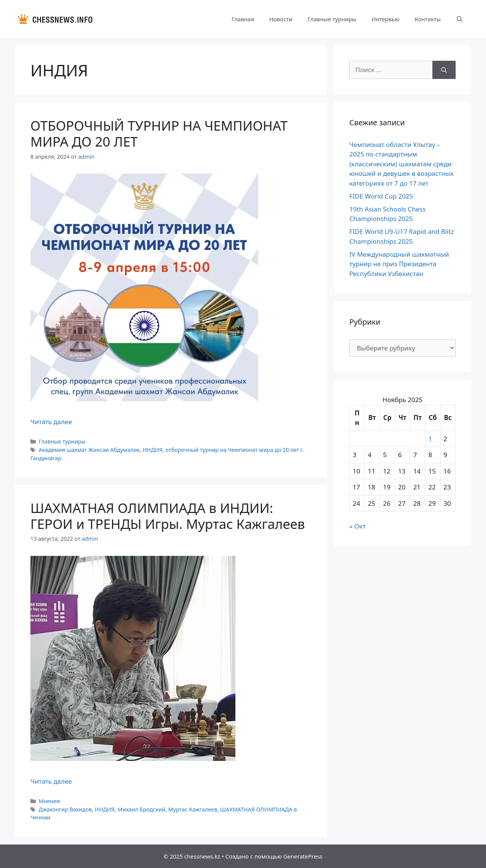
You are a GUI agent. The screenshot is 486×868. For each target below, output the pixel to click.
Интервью (385, 19)
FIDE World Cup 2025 (381, 196)
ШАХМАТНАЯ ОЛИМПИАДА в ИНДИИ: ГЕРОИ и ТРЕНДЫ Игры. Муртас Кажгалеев (168, 516)
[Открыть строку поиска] (460, 19)
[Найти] (444, 70)
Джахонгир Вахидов (65, 809)
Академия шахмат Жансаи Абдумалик (89, 450)
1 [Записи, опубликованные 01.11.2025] (430, 439)
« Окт (357, 526)
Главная (243, 19)
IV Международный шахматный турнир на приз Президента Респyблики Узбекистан (399, 264)
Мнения (49, 801)
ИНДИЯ (153, 450)
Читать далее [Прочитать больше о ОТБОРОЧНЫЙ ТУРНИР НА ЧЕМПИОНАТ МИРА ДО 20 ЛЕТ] (51, 422)
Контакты (428, 19)
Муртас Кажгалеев (193, 809)
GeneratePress (303, 856)
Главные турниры (332, 19)
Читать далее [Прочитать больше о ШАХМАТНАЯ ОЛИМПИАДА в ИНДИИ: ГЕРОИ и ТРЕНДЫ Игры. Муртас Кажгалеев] (51, 781)
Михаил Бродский (141, 809)
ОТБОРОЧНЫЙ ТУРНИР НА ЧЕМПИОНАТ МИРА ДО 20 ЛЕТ (159, 133)
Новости (281, 19)
